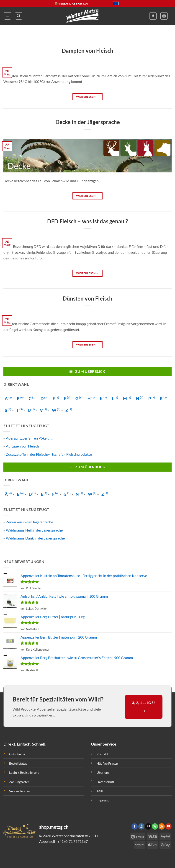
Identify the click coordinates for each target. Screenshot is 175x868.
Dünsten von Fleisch (87, 298)
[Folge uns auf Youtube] (169, 826)
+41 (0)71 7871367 (73, 841)
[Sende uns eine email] (148, 826)
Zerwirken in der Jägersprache (30, 522)
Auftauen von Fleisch (22, 446)
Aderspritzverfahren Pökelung (30, 438)
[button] (8, 16)
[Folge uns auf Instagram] (141, 826)
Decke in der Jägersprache (88, 122)
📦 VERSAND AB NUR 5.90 (71, 4)
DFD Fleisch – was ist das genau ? (87, 221)
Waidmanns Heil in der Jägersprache (34, 530)
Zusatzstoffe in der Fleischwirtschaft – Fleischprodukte (49, 454)
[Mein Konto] (153, 16)
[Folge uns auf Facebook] (135, 826)
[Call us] (155, 826)
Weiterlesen (87, 97)
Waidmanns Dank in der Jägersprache (35, 538)
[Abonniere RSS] (162, 826)
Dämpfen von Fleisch (87, 51)
